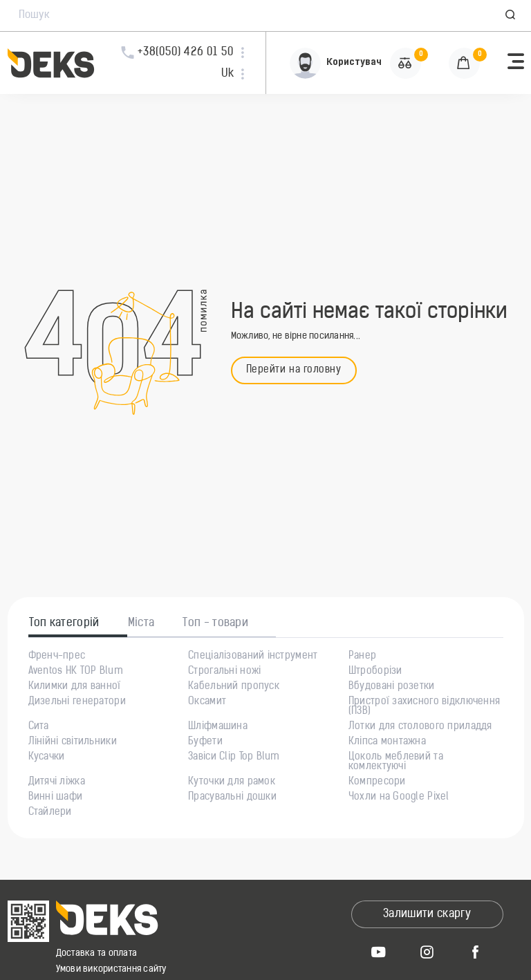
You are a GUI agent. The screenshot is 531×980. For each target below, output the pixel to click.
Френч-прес (57, 657)
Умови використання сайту (111, 969)
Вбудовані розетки (392, 687)
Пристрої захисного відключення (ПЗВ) (424, 707)
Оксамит (207, 702)
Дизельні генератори (77, 702)
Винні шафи (56, 798)
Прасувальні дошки (232, 798)
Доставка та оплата (97, 953)
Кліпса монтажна (387, 742)
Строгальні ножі (224, 672)
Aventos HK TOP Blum (76, 672)
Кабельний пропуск (234, 687)
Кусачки (47, 757)
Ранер (362, 657)
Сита (39, 727)
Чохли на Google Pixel (399, 798)
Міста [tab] (141, 623)
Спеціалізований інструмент (253, 657)
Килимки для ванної (75, 687)
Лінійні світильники (73, 742)
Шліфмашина (218, 727)
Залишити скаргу (427, 914)
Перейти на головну (294, 370)
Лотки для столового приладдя (420, 727)
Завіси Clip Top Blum (234, 757)
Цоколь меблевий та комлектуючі (396, 762)
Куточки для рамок (232, 782)
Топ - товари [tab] (215, 623)
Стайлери (50, 813)
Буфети (205, 742)
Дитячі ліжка (57, 782)
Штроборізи (375, 672)
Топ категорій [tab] (64, 623)
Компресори (377, 782)
